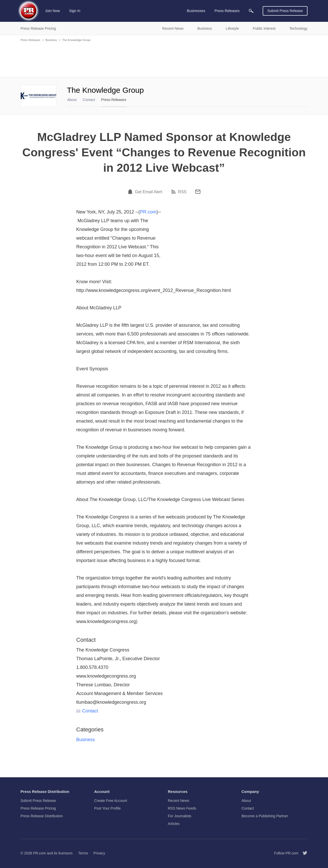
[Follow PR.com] (303, 853)
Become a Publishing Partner (265, 816)
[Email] (198, 192)
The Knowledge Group (76, 40)
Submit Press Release (285, 11)
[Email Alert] (131, 192)
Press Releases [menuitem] (227, 11)
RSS (182, 192)
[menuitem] (251, 11)
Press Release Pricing (38, 808)
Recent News (178, 801)
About (72, 100)
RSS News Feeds (182, 808)
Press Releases (30, 40)
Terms (83, 853)
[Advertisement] (164, 59)
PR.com (148, 212)
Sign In (75, 11)
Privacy (99, 853)
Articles (174, 824)
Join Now (53, 11)
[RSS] (174, 192)
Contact (89, 100)
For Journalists (180, 816)
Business (51, 40)
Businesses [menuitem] (196, 11)
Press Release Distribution (42, 816)
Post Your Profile (108, 808)
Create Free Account (111, 801)
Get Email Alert (148, 192)
